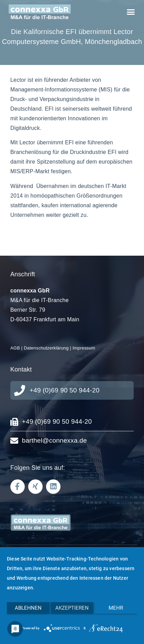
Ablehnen (28, 608)
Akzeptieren (72, 608)
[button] (131, 12)
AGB (15, 348)
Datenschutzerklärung (46, 348)
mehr (116, 608)
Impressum (84, 348)
